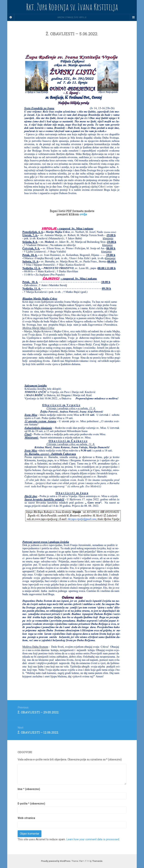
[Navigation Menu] (133, 17)
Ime (29, 789)
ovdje (84, 214)
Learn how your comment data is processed (93, 839)
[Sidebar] (11, 17)
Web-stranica (26, 818)
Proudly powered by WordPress (56, 861)
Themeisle (97, 861)
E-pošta (31, 804)
